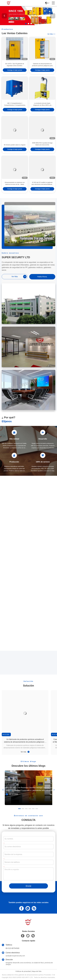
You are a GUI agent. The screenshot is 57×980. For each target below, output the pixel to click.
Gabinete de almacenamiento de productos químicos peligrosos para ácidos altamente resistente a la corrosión (42, 70)
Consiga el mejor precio (15, 76)
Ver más (25, 752)
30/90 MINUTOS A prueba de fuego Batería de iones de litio (42, 149)
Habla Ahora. (42, 277)
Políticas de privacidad (23, 971)
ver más (51, 34)
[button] (26, 24)
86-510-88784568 (12, 948)
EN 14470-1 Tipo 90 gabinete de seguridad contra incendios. (15, 70)
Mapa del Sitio (37, 971)
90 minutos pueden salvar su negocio (15, 150)
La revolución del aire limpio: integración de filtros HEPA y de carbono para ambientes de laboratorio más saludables (42, 110)
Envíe (28, 886)
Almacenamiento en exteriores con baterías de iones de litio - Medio (15, 189)
